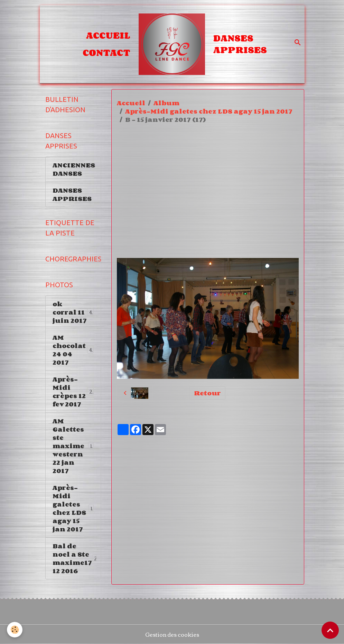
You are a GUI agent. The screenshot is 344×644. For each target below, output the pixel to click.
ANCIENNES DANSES (74, 169)
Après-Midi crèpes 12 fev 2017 (74, 392)
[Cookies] (15, 630)
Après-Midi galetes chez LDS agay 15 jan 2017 (209, 111)
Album (166, 103)
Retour (207, 393)
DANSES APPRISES (240, 44)
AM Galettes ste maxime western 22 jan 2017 (73, 446)
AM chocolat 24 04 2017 (73, 350)
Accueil (108, 35)
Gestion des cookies (172, 634)
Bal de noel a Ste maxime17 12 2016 (77, 558)
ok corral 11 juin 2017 (73, 312)
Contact (106, 52)
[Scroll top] (330, 630)
